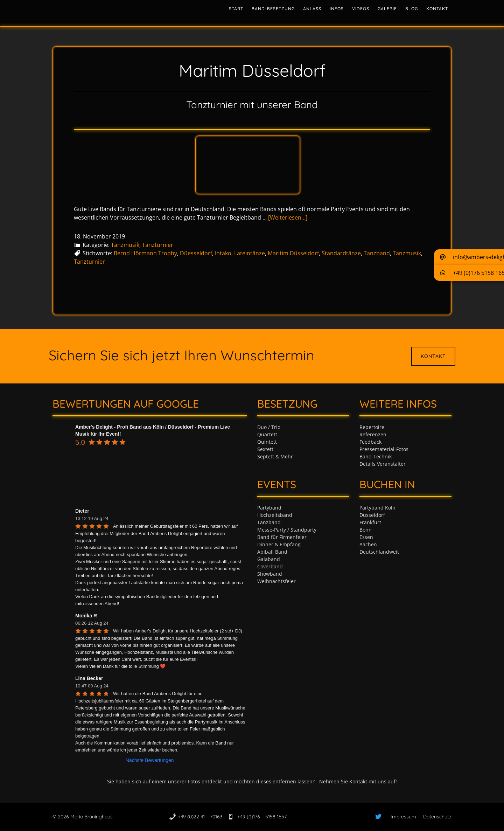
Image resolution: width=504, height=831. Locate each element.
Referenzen (373, 434)
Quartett (267, 434)
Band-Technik (376, 456)
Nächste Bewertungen (150, 760)
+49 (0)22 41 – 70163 (200, 817)
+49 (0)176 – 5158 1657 (261, 817)
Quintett (267, 442)
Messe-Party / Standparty (287, 530)
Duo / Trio (269, 427)
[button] (469, 257)
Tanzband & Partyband (115, 12)
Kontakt (433, 356)
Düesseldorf (196, 253)
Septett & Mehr (275, 456)
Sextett (265, 449)
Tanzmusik (125, 245)
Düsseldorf (372, 515)
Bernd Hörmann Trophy (145, 253)
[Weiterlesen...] (288, 217)
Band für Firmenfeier (282, 537)
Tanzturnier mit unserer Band (252, 105)
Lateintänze (250, 253)
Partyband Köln (377, 508)
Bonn (366, 530)
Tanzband (377, 253)
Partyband (269, 508)
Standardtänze (341, 253)
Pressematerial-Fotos (384, 449)
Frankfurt (370, 522)
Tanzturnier (158, 245)
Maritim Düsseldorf (293, 253)
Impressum (403, 817)
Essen (366, 537)
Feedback (370, 442)
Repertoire (372, 427)
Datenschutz (437, 817)
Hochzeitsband (275, 515)
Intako (223, 253)
